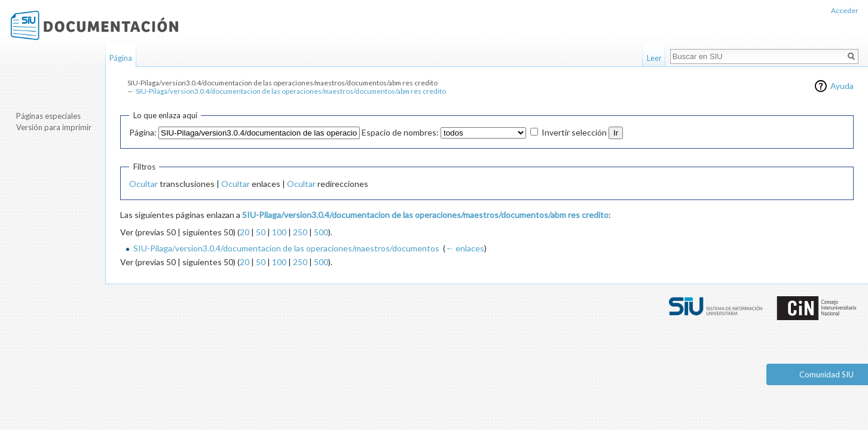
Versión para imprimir (54, 127)
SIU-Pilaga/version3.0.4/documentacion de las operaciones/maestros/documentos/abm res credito (291, 91)
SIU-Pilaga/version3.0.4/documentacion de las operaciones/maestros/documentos (286, 248)
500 (321, 232)
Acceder (845, 10)
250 (300, 232)
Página (121, 58)
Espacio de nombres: (400, 132)
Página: (143, 132)
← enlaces (465, 248)
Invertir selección (574, 132)
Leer (654, 58)
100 (279, 232)
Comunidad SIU (826, 374)
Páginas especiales (48, 116)
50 (261, 232)
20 (244, 232)
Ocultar (143, 184)
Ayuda (842, 86)
